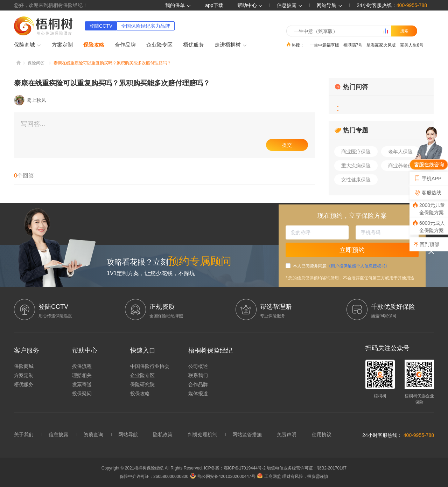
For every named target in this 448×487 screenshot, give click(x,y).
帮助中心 (250, 5)
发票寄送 (82, 384)
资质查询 (93, 434)
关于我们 (24, 434)
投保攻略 (140, 394)
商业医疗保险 (356, 152)
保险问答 (36, 63)
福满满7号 (353, 45)
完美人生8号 (412, 45)
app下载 (214, 5)
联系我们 (198, 375)
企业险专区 (159, 45)
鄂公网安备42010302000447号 (223, 476)
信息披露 (290, 5)
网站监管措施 (247, 434)
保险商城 (28, 45)
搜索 (404, 31)
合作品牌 (125, 45)
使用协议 (322, 434)
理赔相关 (82, 375)
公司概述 (198, 366)
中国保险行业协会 (150, 366)
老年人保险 (400, 152)
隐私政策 (163, 434)
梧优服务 (194, 45)
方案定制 (62, 45)
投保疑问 (82, 394)
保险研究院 (142, 384)
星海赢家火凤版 (381, 45)
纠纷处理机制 (203, 434)
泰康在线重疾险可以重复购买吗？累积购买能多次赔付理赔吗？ (112, 63)
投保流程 (82, 366)
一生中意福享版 (324, 45)
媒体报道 (198, 394)
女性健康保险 (356, 180)
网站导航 (128, 434)
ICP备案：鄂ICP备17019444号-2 (235, 468)
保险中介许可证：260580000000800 (154, 476)
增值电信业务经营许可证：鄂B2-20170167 (307, 468)
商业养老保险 (403, 166)
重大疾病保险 (356, 166)
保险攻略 (94, 45)
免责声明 (287, 434)
